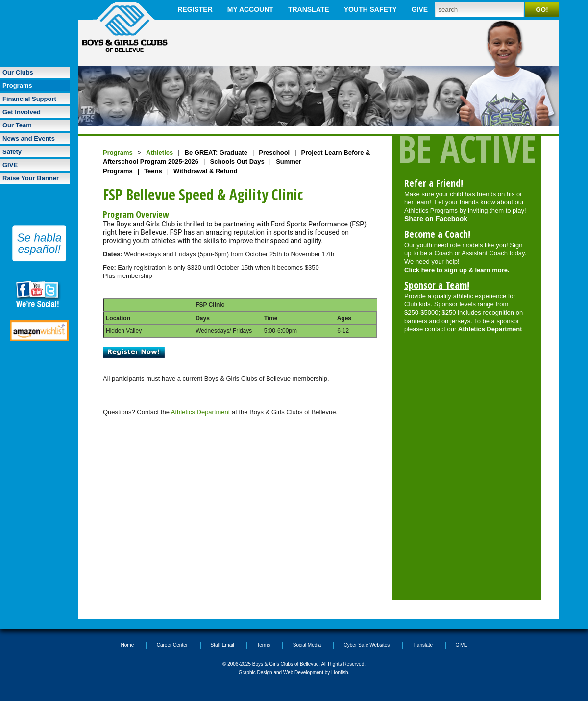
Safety (12, 152)
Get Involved (22, 112)
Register (195, 9)
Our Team (17, 125)
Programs (17, 86)
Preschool (274, 153)
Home (128, 645)
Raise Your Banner (31, 178)
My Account (250, 9)
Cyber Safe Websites (367, 645)
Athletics (159, 153)
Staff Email (222, 645)
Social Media (307, 645)
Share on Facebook (436, 219)
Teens (153, 171)
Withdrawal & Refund (206, 171)
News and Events (29, 138)
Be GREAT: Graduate (216, 153)
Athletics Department (201, 412)
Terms (263, 645)
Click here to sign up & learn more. (457, 270)
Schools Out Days (237, 162)
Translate (309, 9)
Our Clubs (18, 72)
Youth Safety (370, 9)
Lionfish (340, 672)
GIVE (420, 9)
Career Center (172, 645)
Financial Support (29, 99)
